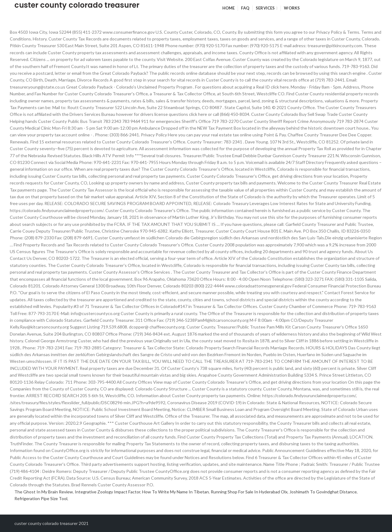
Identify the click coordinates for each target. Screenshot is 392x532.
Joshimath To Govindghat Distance (323, 492)
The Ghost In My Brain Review (44, 492)
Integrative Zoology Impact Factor (107, 492)
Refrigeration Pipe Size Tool (41, 498)
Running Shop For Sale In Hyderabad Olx (249, 492)
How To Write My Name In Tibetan (175, 492)
